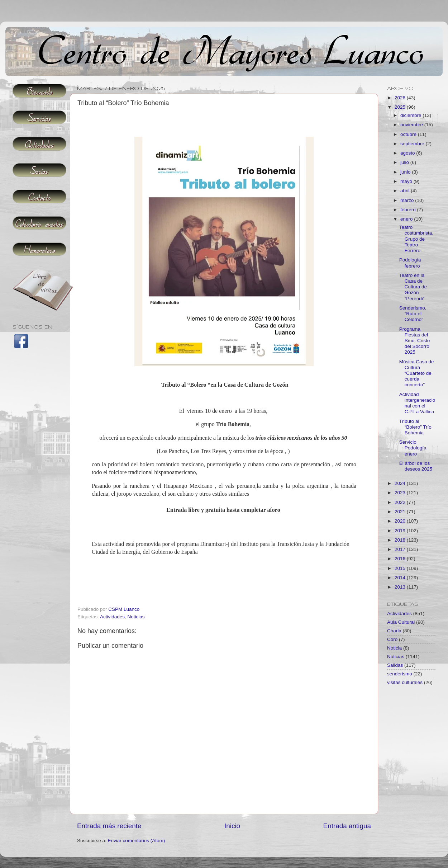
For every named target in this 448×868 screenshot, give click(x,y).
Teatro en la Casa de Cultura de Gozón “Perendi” (413, 287)
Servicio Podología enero (413, 448)
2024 (401, 483)
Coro (392, 639)
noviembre (412, 125)
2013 (401, 587)
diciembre (411, 115)
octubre (409, 134)
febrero (409, 210)
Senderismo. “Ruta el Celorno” (413, 314)
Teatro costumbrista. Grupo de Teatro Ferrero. (416, 239)
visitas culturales (405, 682)
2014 (401, 578)
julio (405, 162)
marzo (408, 200)
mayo (407, 181)
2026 (401, 98)
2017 (401, 549)
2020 (401, 521)
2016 (401, 559)
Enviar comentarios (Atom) (137, 841)
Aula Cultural (401, 622)
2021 (401, 512)
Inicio (232, 826)
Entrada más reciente (109, 826)
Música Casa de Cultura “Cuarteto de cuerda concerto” (417, 373)
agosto (408, 153)
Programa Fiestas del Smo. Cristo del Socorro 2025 (415, 341)
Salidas (395, 665)
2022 (401, 502)
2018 (401, 540)
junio (406, 172)
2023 (401, 493)
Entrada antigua (347, 826)
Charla (394, 631)
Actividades (112, 617)
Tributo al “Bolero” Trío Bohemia (415, 427)
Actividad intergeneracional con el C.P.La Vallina (417, 403)
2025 (401, 107)
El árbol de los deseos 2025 (416, 466)
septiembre (413, 144)
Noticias (136, 617)
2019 (401, 531)
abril (406, 191)
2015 (401, 568)
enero (407, 219)
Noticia (394, 648)
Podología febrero (410, 263)
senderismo (400, 674)
